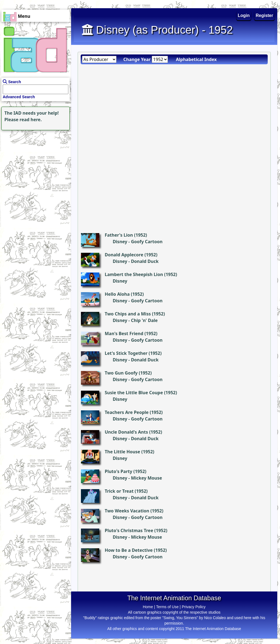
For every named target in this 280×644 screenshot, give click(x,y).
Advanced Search (19, 97)
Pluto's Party (119, 471)
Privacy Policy (194, 607)
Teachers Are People (127, 412)
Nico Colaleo (215, 618)
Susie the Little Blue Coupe (134, 393)
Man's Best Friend (124, 333)
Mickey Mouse (147, 478)
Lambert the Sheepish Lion (134, 274)
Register (264, 15)
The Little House (122, 452)
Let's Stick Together (126, 353)
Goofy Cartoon (147, 242)
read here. (31, 120)
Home (148, 607)
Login (244, 15)
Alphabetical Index (196, 59)
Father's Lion (119, 235)
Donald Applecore (124, 255)
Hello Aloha (117, 294)
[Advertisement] (34, 166)
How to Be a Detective (129, 550)
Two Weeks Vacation (127, 511)
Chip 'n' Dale (144, 320)
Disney (120, 242)
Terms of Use (167, 607)
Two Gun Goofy (121, 373)
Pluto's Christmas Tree (129, 530)
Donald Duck (145, 261)
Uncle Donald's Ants (126, 432)
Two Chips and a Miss (128, 314)
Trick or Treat (119, 491)
